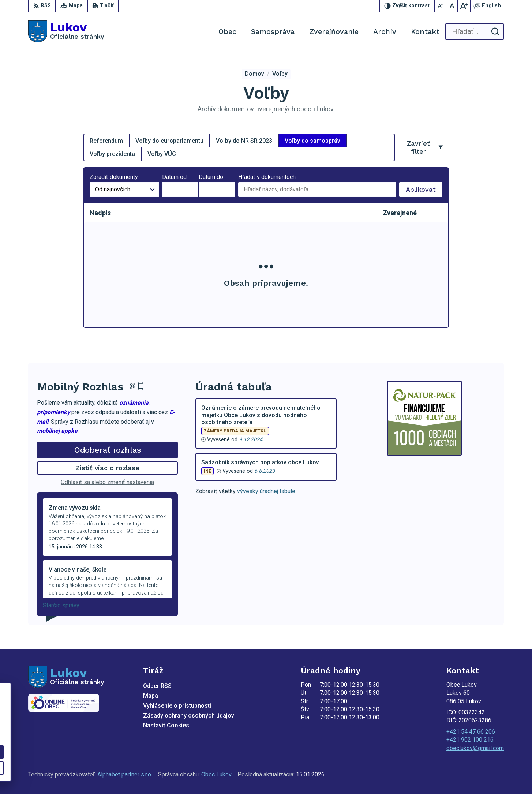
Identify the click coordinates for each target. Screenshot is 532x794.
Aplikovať (424, 191)
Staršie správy (61, 605)
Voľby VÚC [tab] (162, 154)
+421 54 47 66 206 (471, 732)
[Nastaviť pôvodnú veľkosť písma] (452, 6)
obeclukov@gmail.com (475, 748)
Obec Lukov (216, 774)
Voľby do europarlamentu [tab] (169, 141)
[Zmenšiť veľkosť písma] (441, 6)
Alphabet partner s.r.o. (125, 774)
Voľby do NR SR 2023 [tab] (244, 141)
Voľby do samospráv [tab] (312, 141)
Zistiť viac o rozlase (107, 468)
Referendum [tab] (106, 141)
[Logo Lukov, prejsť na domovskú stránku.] (66, 31)
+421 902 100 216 (470, 740)
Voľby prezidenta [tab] (112, 154)
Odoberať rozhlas (108, 450)
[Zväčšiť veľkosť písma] (464, 6)
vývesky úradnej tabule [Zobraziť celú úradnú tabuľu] (266, 491)
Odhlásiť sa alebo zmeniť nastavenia (107, 482)
